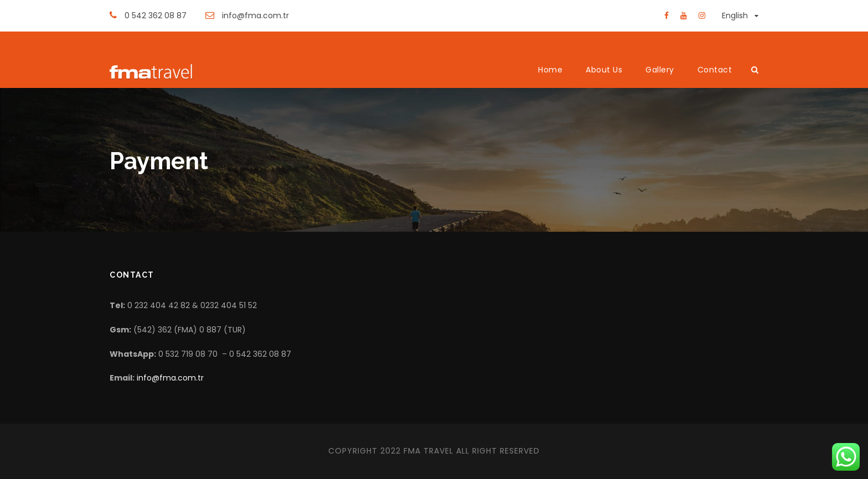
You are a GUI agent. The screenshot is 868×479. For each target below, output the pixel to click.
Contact (715, 70)
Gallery (660, 70)
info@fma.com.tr (170, 378)
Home (550, 70)
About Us (604, 70)
